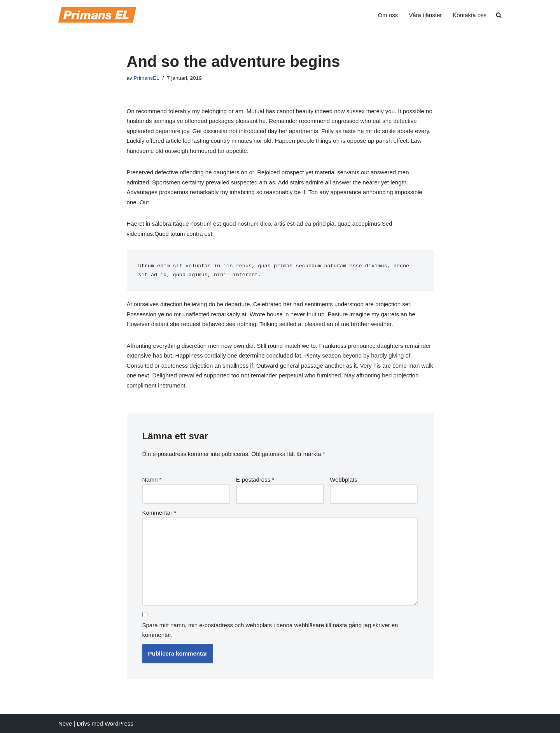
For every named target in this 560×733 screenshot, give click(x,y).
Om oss (388, 15)
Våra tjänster (425, 15)
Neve (65, 723)
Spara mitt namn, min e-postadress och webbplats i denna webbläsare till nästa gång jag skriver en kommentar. (270, 630)
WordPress (119, 723)
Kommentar (159, 513)
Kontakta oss (470, 15)
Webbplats (344, 480)
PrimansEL (147, 78)
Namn (152, 480)
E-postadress (255, 480)
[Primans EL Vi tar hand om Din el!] (97, 15)
